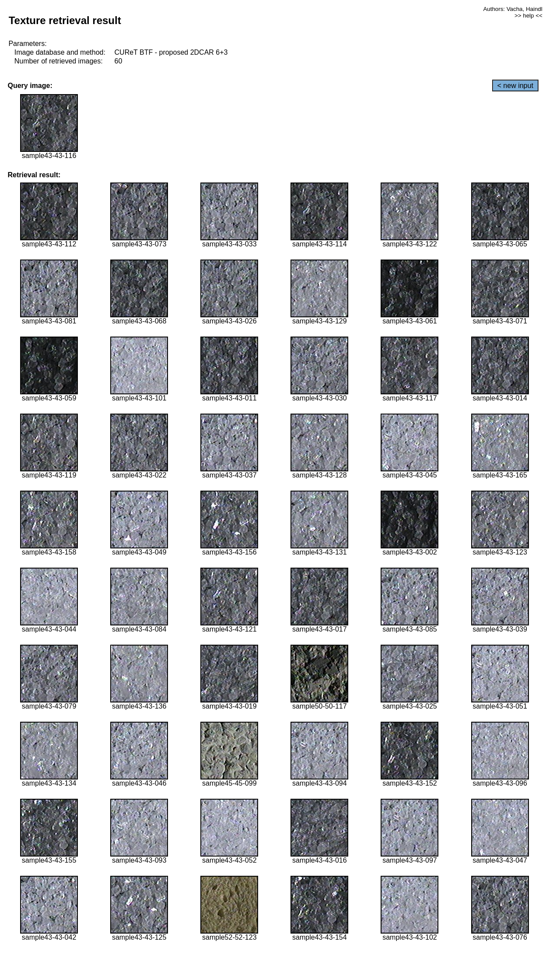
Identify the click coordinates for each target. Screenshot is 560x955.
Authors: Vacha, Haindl (513, 9)
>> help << (528, 16)
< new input (515, 86)
